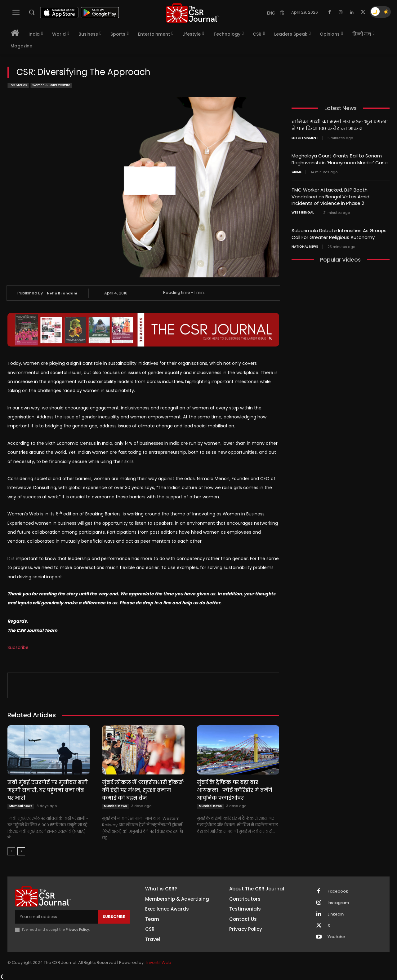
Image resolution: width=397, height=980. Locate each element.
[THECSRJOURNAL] (193, 13)
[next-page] (21, 851)
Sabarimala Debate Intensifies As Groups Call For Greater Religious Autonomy (339, 232)
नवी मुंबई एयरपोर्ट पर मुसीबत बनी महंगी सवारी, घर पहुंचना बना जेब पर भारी (48, 790)
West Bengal (303, 211)
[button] (32, 12)
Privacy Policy (77, 929)
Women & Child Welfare (51, 85)
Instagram (338, 903)
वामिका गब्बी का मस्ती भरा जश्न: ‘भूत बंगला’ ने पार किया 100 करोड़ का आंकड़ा (339, 125)
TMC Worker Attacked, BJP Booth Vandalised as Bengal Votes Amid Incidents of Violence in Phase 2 (330, 195)
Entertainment (305, 137)
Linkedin (336, 914)
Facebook (338, 891)
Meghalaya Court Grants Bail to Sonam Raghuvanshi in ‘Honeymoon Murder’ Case (340, 158)
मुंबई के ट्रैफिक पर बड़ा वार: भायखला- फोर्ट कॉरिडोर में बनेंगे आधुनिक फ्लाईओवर (235, 790)
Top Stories (18, 85)
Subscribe (18, 647)
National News (305, 244)
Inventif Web (159, 962)
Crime (297, 171)
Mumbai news (21, 806)
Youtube (336, 937)
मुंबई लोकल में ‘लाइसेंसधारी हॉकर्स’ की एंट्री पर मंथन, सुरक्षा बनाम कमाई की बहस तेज (143, 790)
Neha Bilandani (62, 293)
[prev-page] (11, 851)
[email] (57, 917)
